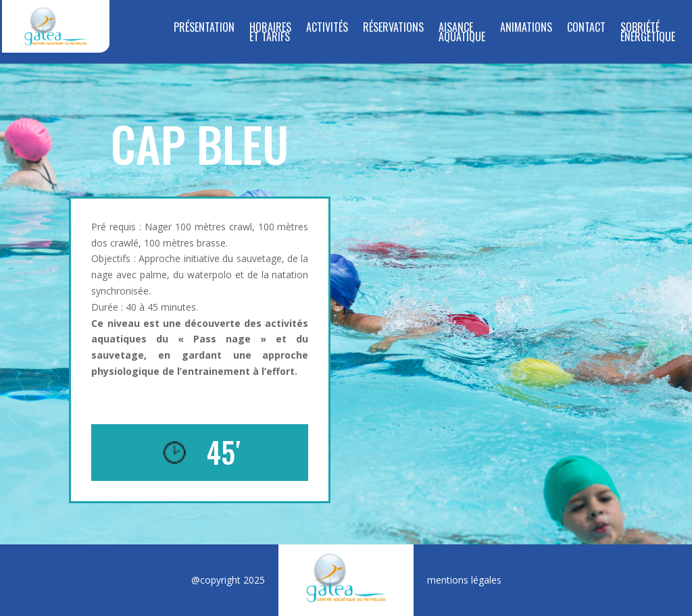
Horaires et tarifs (270, 33)
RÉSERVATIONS (393, 29)
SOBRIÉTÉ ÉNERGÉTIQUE (648, 33)
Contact (586, 29)
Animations (526, 29)
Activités (327, 29)
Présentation (204, 29)
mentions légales (464, 580)
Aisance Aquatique (462, 33)
